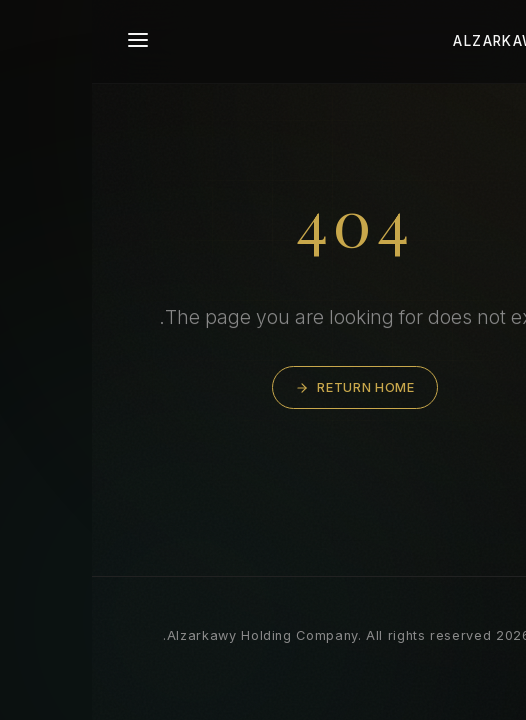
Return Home (262, 387)
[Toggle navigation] (46, 41)
